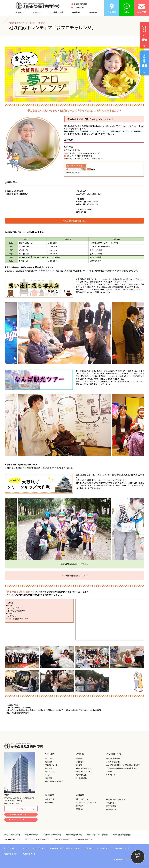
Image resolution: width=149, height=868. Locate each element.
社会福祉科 (80, 765)
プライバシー (12, 848)
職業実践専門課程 (80, 4)
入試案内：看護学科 (113, 762)
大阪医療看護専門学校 (12, 839)
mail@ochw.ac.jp (18, 814)
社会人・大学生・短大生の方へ (86, 802)
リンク (47, 775)
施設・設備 (49, 762)
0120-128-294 (17, 820)
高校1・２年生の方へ (83, 799)
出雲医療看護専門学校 (62, 839)
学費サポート (111, 775)
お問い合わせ (90, 848)
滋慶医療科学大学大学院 (52, 835)
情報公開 (48, 778)
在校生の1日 (50, 768)
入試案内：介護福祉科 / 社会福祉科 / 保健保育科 (123, 765)
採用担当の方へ (112, 806)
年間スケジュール (51, 765)
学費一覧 (109, 771)
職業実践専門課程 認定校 (54, 781)
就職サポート (50, 799)
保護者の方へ (80, 809)
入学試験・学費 (56, 12)
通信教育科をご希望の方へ (116, 799)
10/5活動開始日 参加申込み (74, 221)
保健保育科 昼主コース (84, 768)
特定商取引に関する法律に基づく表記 (65, 848)
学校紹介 (20, 12)
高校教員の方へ (112, 809)
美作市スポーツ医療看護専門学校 (37, 839)
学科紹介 (36, 12)
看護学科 (79, 758)
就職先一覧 (49, 802)
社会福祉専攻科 (81, 778)
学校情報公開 (79, 7)
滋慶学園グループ (122, 848)
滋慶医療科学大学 (32, 835)
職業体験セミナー (11, 854)
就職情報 (76, 12)
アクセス (25, 809)
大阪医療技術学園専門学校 (122, 835)
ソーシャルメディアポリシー (34, 848)
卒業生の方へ (111, 803)
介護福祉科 (80, 762)
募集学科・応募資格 (113, 758)
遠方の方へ (80, 806)
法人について (105, 848)
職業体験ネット (29, 854)
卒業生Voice (50, 771)
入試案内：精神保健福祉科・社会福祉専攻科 (121, 768)
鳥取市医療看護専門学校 (84, 839)
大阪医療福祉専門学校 (74, 835)
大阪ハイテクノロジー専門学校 (97, 835)
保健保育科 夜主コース (84, 771)
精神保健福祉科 (81, 775)
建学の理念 (49, 758)
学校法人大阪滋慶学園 (12, 835)
